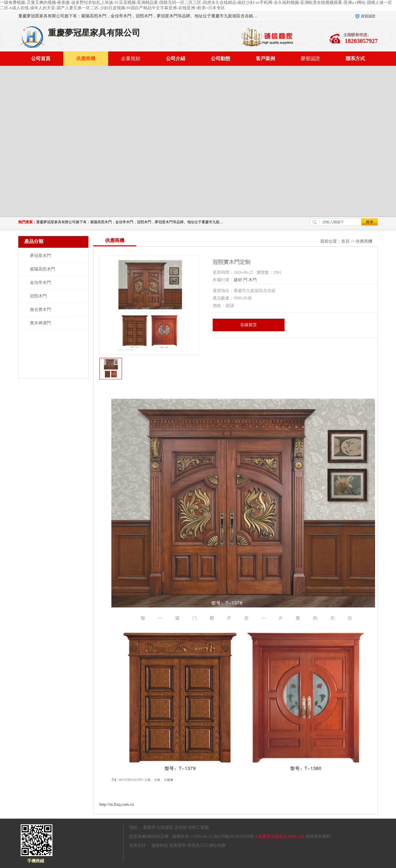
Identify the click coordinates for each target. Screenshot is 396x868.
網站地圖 (217, 845)
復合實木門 (40, 310)
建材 (238, 280)
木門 (253, 280)
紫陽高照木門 (43, 269)
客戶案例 (265, 58)
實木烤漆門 (40, 323)
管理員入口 (197, 845)
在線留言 (249, 325)
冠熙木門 (38, 296)
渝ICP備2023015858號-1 (235, 836)
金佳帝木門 (40, 283)
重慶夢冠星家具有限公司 (281, 836)
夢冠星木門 (40, 256)
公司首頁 (41, 58)
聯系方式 (355, 58)
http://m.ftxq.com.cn (117, 804)
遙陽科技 (160, 845)
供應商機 (86, 58)
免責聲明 (177, 845)
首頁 (345, 241)
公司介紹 (176, 58)
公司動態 (220, 58)
